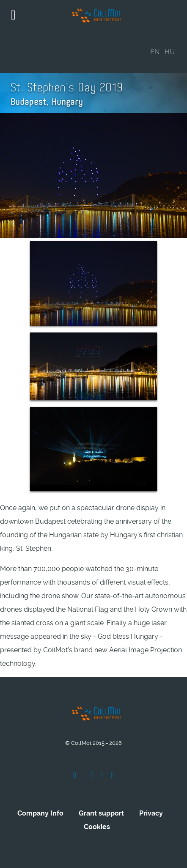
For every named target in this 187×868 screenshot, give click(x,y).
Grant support (101, 813)
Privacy (151, 813)
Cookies (97, 827)
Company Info (40, 813)
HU (170, 52)
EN (155, 52)
